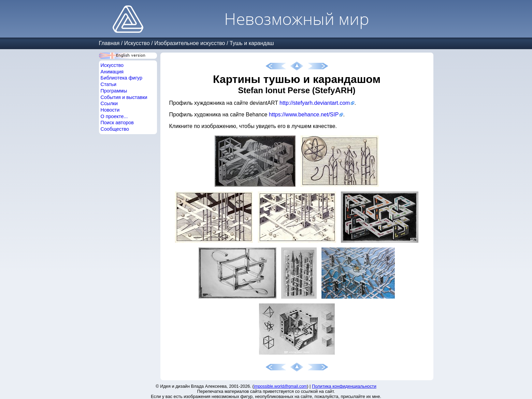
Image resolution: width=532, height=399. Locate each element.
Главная (109, 43)
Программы (114, 91)
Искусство (137, 43)
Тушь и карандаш (252, 43)
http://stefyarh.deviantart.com (315, 103)
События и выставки (124, 97)
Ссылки (109, 103)
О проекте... (114, 116)
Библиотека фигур (121, 78)
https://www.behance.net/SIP (304, 115)
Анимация (112, 72)
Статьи (109, 84)
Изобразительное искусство (190, 43)
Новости (110, 110)
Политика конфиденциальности (344, 386)
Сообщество (115, 129)
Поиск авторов (117, 123)
